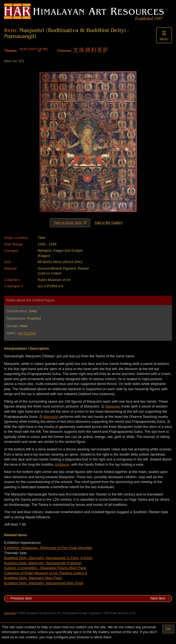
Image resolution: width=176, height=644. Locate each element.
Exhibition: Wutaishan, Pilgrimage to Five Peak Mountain (48, 548)
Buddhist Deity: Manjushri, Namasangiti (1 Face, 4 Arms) (48, 558)
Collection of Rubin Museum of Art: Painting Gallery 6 (45, 573)
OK (168, 629)
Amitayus (62, 464)
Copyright (10, 613)
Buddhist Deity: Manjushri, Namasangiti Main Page (44, 583)
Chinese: (65, 51)
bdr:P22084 (27, 333)
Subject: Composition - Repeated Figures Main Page (45, 568)
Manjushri (113, 406)
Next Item (158, 598)
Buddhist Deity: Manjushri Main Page (33, 578)
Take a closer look (70, 223)
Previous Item (21, 598)
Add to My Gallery (108, 222)
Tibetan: (11, 51)
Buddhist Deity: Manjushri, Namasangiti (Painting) (43, 563)
